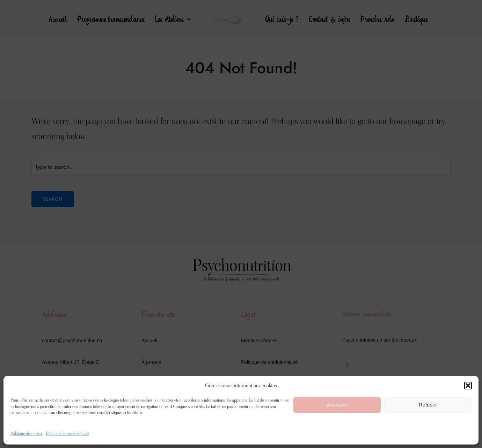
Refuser (428, 405)
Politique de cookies (27, 433)
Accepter (337, 405)
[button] (468, 386)
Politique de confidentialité (68, 433)
